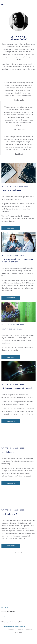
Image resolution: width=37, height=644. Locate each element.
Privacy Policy (11, 630)
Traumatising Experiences (12, 329)
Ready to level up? (9, 514)
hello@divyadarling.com (8, 611)
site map (18, 633)
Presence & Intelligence (11, 190)
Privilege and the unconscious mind (17, 388)
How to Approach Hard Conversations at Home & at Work (18, 261)
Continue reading (11, 228)
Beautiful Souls (8, 452)
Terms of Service (25, 630)
